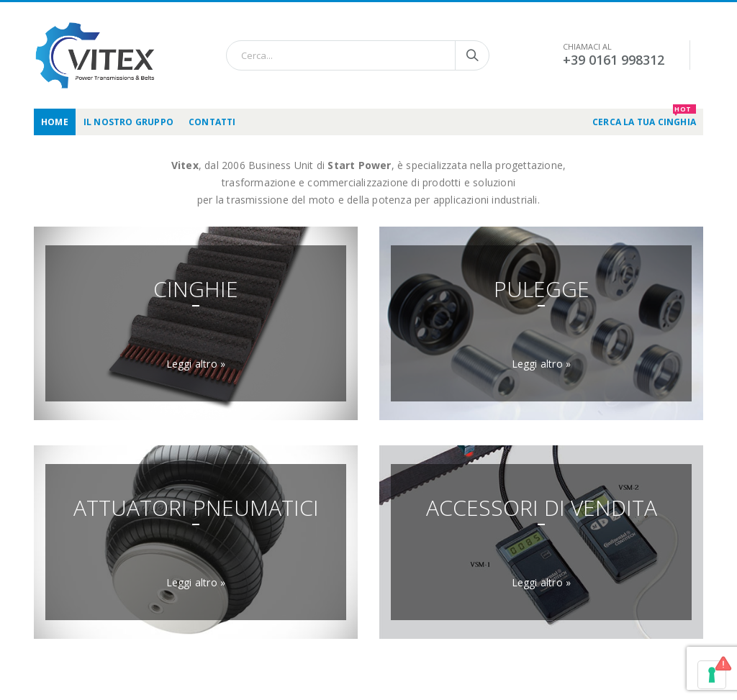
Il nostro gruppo (128, 122)
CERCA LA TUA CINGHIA (644, 118)
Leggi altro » (196, 364)
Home (55, 122)
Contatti (212, 122)
